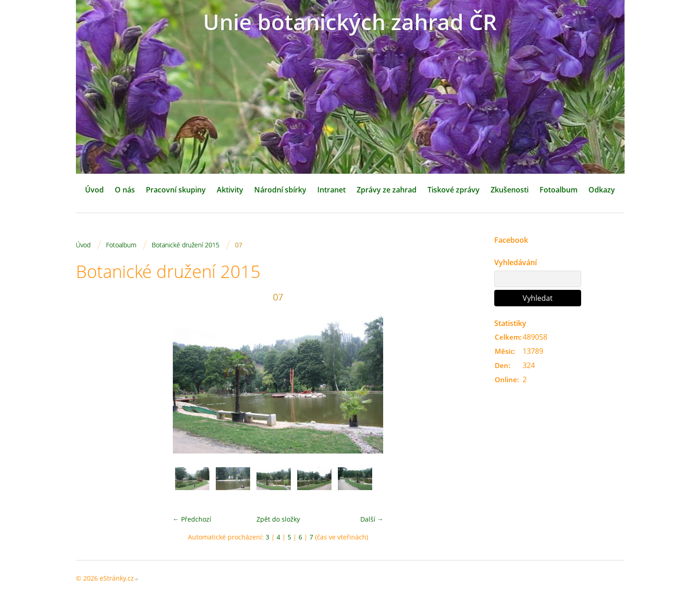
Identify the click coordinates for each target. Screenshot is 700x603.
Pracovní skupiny (176, 190)
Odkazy (602, 190)
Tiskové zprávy (454, 190)
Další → (372, 519)
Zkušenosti (510, 190)
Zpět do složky (278, 519)
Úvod (94, 190)
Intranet (331, 190)
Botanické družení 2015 (186, 245)
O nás (125, 190)
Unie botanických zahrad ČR (350, 22)
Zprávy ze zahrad (387, 190)
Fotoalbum (558, 190)
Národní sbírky (280, 190)
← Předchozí (192, 519)
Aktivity (230, 190)
